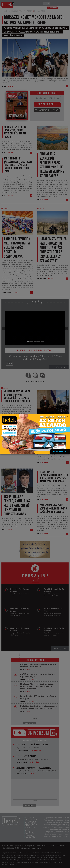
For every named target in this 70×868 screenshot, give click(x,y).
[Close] (67, 417)
